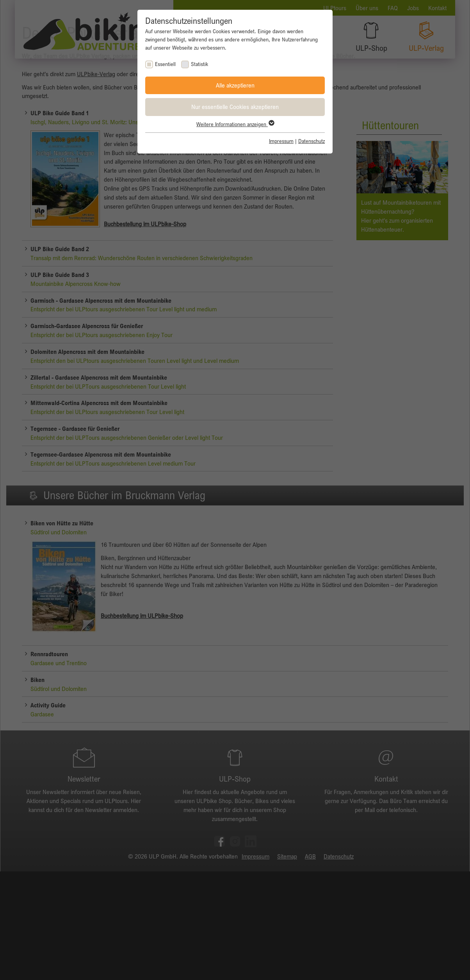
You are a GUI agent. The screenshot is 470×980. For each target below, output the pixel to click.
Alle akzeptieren (235, 85)
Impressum (281, 141)
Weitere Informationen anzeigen (235, 124)
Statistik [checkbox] (199, 64)
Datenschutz (312, 141)
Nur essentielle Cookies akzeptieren (235, 107)
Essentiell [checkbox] (165, 64)
